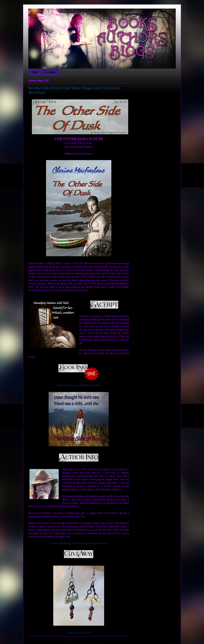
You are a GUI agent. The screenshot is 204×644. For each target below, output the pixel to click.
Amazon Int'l (77, 385)
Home (35, 72)
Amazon (62, 385)
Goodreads (94, 385)
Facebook (55, 544)
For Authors (50, 72)
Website (67, 544)
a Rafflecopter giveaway (79, 633)
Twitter (78, 544)
